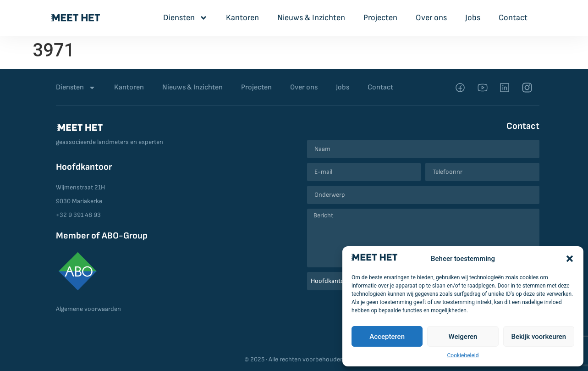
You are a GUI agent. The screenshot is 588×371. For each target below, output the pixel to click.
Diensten (185, 18)
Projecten (380, 18)
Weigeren (463, 337)
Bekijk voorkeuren (539, 337)
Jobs (473, 18)
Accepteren (387, 337)
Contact (513, 18)
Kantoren (242, 18)
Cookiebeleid (463, 355)
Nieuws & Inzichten (311, 18)
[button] (570, 259)
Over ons (431, 18)
